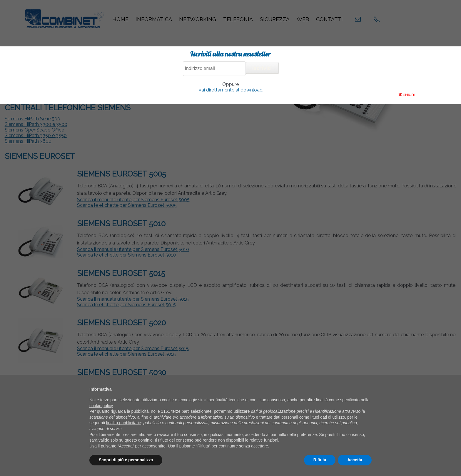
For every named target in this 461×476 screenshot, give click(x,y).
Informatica (154, 19)
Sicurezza (275, 19)
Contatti (329, 19)
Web (303, 19)
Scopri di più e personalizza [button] (126, 460)
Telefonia (238, 19)
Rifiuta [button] (320, 460)
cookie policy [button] (101, 406)
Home (120, 19)
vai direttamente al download (231, 90)
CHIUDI (406, 95)
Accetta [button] (355, 460)
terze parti (181, 411)
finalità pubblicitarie (124, 423)
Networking (198, 19)
